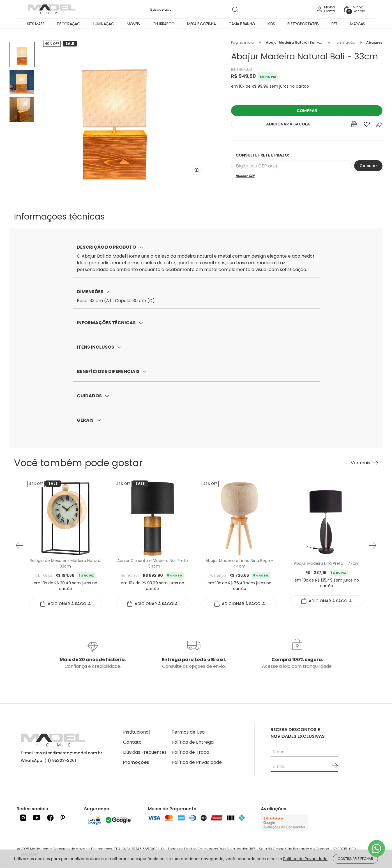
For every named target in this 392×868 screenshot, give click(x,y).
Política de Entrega (193, 742)
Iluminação (103, 24)
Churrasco (164, 24)
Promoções (136, 762)
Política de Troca (190, 752)
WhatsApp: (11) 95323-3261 (48, 760)
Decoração (69, 24)
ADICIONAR (288, 124)
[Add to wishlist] (367, 125)
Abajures (374, 43)
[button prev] (19, 546)
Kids (271, 24)
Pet (335, 24)
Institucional (136, 732)
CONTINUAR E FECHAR (355, 859)
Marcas (358, 24)
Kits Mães (36, 24)
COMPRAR (307, 111)
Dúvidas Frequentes (145, 752)
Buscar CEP (245, 176)
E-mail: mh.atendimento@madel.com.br (62, 753)
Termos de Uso (188, 732)
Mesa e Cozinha (201, 24)
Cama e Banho (242, 24)
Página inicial (243, 43)
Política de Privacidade (197, 762)
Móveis (133, 24)
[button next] (373, 546)
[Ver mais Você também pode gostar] (364, 463)
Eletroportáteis (303, 24)
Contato (132, 742)
